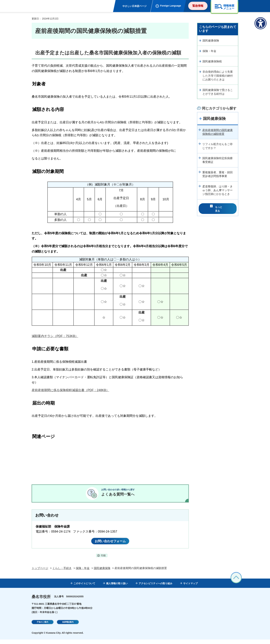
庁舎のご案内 (43, 627)
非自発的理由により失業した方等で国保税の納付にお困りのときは (218, 76)
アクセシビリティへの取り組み (155, 588)
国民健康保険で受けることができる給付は (218, 92)
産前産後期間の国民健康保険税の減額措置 (217, 132)
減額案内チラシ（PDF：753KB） (55, 336)
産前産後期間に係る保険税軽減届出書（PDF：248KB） (70, 390)
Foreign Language (171, 6)
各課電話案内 (68, 627)
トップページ (40, 572)
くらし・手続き (62, 572)
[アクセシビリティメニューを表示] (261, 23)
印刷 (103, 560)
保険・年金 (209, 51)
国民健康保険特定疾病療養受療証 (217, 160)
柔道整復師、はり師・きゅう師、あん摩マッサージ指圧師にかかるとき (217, 190)
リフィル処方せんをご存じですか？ (217, 146)
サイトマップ (190, 588)
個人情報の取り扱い (117, 588)
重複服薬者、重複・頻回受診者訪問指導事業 (217, 174)
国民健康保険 (211, 41)
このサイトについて (84, 588)
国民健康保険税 (212, 61)
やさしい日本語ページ (134, 6)
